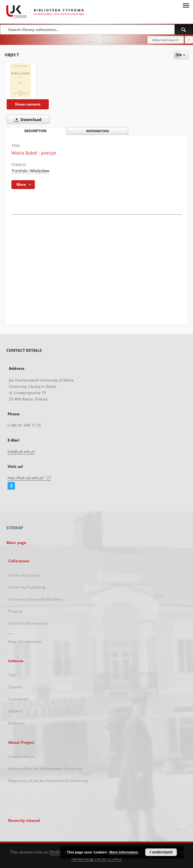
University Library (24, 575)
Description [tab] (35, 131)
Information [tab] (97, 131)
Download (27, 119)
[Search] (184, 29)
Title (12, 675)
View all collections (25, 642)
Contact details (22, 757)
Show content (28, 104)
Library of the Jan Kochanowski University (45, 769)
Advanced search (166, 40)
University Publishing (27, 587)
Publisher (17, 723)
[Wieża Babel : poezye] (21, 80)
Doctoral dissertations (28, 623)
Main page (16, 543)
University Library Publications (35, 599)
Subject (15, 711)
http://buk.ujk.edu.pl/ (29, 478)
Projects (16, 611)
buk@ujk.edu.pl (21, 452)
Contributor (19, 699)
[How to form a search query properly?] (189, 40)
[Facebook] (11, 486)
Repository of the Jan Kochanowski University (48, 781)
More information (124, 852)
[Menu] (186, 5)
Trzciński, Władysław (30, 171)
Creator (15, 687)
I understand (161, 852)
